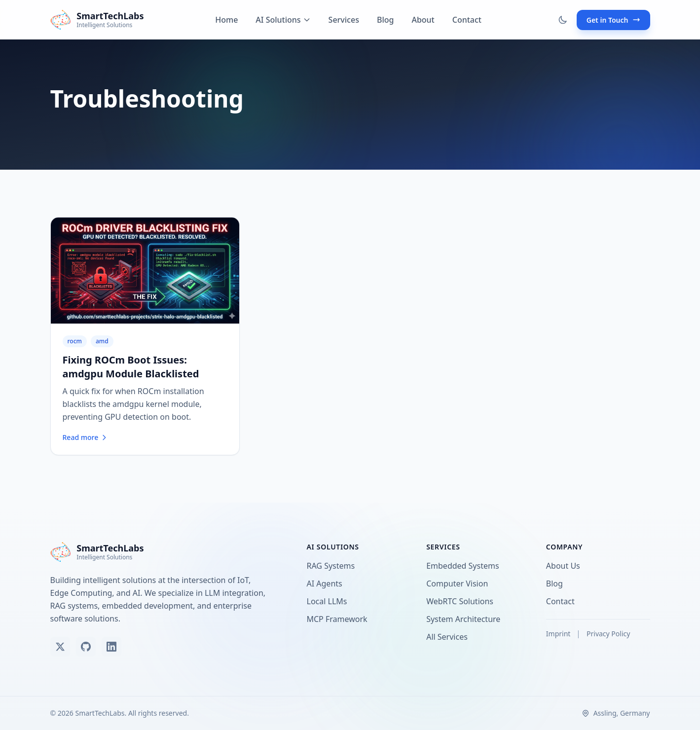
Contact (467, 20)
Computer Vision (459, 584)
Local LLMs (329, 601)
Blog (385, 20)
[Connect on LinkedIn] (111, 647)
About (423, 20)
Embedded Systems (464, 566)
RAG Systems (333, 566)
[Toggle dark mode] (563, 20)
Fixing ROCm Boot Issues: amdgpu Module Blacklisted (131, 367)
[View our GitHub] (86, 647)
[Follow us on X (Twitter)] (60, 647)
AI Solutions (283, 20)
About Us (565, 566)
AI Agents (327, 584)
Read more (86, 437)
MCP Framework (339, 619)
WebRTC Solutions (462, 601)
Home (226, 20)
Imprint (559, 634)
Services (344, 20)
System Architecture (465, 619)
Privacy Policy (608, 634)
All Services (449, 637)
